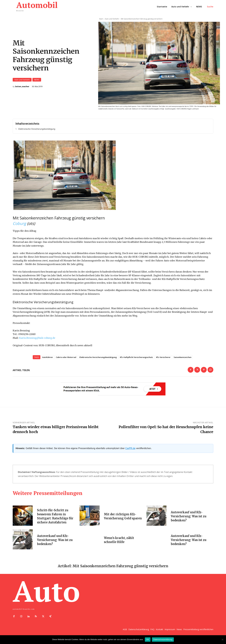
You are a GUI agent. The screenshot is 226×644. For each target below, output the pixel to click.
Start (101, 19)
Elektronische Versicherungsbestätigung (37, 132)
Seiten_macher (22, 88)
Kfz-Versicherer (163, 361)
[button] (210, 7)
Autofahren (47, 361)
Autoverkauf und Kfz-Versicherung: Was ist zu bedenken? (189, 520)
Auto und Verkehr (22, 81)
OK (148, 639)
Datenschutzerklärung (163, 639)
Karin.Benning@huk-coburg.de (37, 341)
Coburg (19, 227)
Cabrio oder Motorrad (66, 361)
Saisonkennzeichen (183, 361)
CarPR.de (130, 452)
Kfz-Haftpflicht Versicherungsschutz (136, 361)
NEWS (37, 81)
